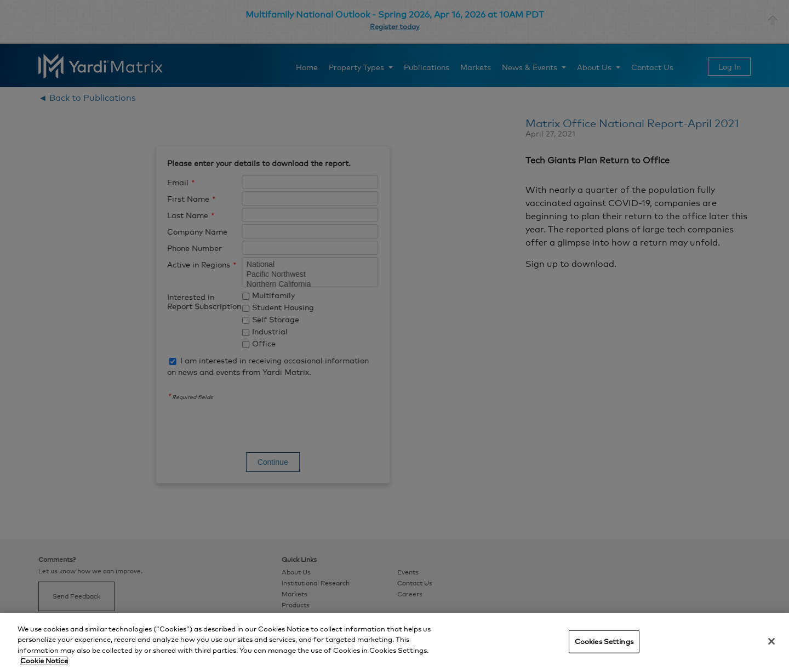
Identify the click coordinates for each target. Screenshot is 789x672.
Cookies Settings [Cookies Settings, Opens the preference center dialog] (604, 641)
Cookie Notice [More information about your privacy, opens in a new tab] (44, 660)
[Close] (771, 641)
